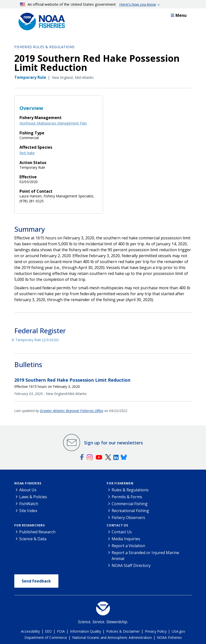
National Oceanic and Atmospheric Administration (112, 637)
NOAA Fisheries (28, 483)
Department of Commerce (46, 637)
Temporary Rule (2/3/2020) (37, 340)
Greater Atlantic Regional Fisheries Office (72, 411)
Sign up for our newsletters (113, 443)
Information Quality (86, 631)
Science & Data (33, 539)
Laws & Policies (33, 497)
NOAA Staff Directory (131, 565)
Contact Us (117, 525)
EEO (48, 631)
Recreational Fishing (130, 511)
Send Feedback (36, 581)
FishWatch (29, 504)
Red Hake (27, 153)
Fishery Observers (128, 518)
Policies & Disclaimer (123, 631)
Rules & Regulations (130, 490)
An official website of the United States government (88, 4)
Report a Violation (128, 546)
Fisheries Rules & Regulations (44, 47)
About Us (28, 490)
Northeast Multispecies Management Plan (53, 123)
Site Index (28, 511)
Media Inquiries (126, 539)
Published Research (37, 532)
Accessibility (30, 631)
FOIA (61, 631)
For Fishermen (120, 483)
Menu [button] (179, 15)
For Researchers (30, 525)
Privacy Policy (156, 631)
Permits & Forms (127, 497)
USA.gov (178, 631)
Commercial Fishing (130, 504)
